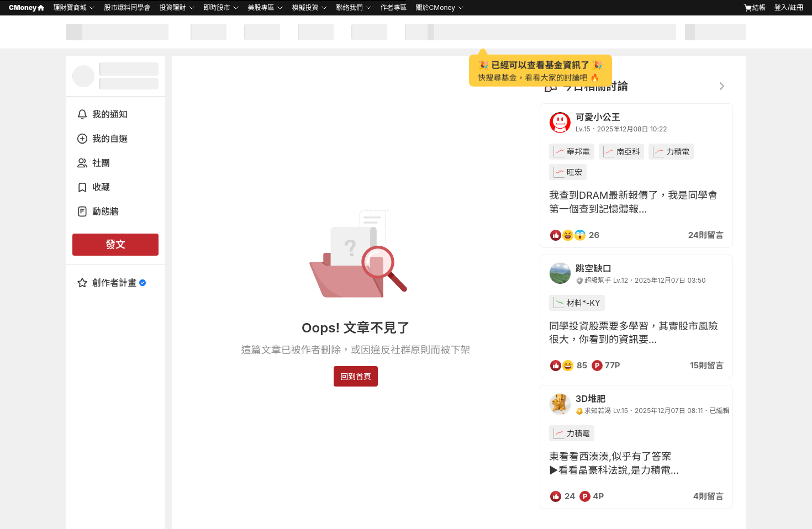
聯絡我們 (350, 7)
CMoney (27, 7)
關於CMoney (436, 7)
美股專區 (261, 7)
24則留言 (706, 235)
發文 (115, 244)
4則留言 (708, 496)
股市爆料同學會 (127, 7)
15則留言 (707, 365)
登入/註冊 (789, 7)
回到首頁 (356, 376)
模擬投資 (305, 7)
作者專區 (394, 7)
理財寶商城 (70, 7)
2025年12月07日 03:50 (670, 280)
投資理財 (172, 7)
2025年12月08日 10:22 (632, 129)
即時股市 (217, 7)
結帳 (755, 8)
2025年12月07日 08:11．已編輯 (682, 411)
